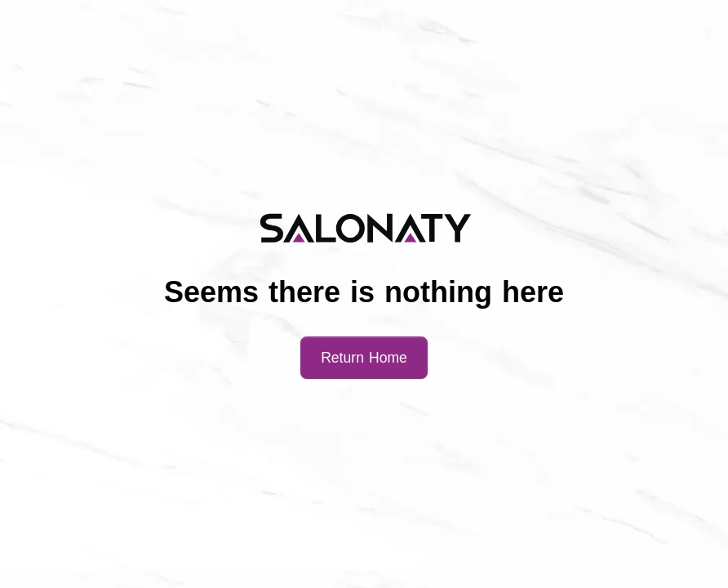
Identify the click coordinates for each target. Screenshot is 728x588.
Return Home (364, 358)
